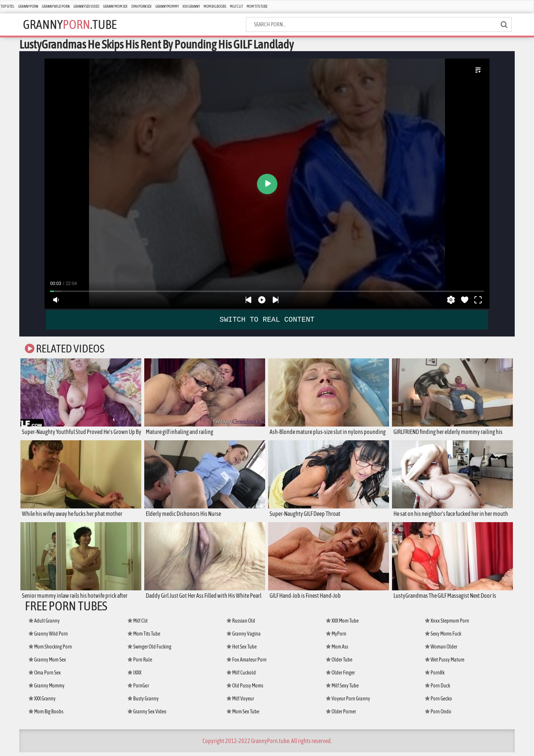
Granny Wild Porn (56, 6)
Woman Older (441, 650)
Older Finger (340, 676)
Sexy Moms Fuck (443, 637)
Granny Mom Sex (115, 6)
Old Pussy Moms (245, 689)
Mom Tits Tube (257, 6)
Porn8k (435, 676)
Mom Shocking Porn (50, 650)
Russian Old (241, 624)
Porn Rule (140, 663)
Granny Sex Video (86, 6)
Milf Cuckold (241, 676)
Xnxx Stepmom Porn (447, 624)
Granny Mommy (167, 6)
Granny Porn (28, 6)
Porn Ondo (438, 715)
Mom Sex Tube (243, 715)
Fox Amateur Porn (247, 663)
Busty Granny (143, 702)
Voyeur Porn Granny (348, 702)
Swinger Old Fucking (149, 650)
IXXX (134, 676)
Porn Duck (438, 689)
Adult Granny (44, 624)
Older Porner (341, 715)
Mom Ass (337, 650)
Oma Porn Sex (141, 6)
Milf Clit (236, 6)
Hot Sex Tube (242, 650)
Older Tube (339, 663)
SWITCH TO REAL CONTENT (267, 319)
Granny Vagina (244, 637)
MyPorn (336, 637)
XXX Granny (191, 6)
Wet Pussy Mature (445, 663)
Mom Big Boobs (215, 6)
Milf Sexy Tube (342, 689)
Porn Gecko (439, 702)
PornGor (138, 689)
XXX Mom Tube (342, 624)
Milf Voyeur (240, 702)
